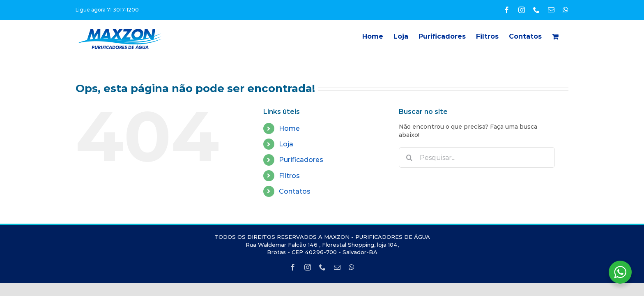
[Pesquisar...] (477, 157)
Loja (286, 144)
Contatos (295, 191)
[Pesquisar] (409, 157)
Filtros (289, 176)
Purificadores (301, 160)
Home (289, 128)
